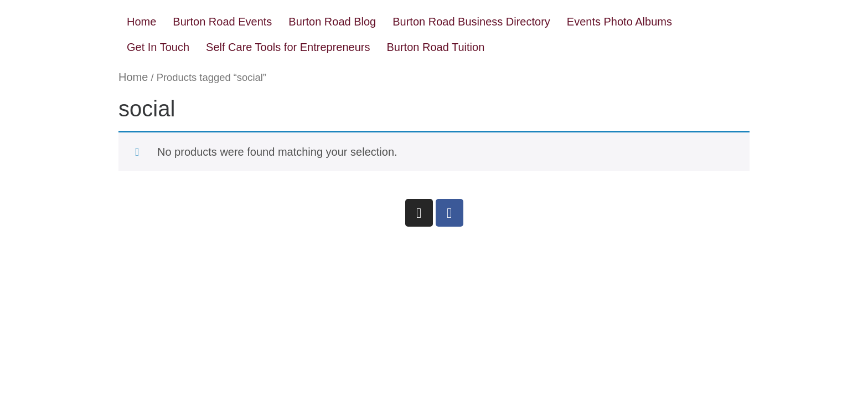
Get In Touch (158, 47)
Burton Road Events (222, 22)
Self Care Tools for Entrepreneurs (288, 47)
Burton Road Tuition (436, 47)
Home (141, 22)
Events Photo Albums (619, 22)
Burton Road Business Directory (471, 22)
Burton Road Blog (332, 22)
